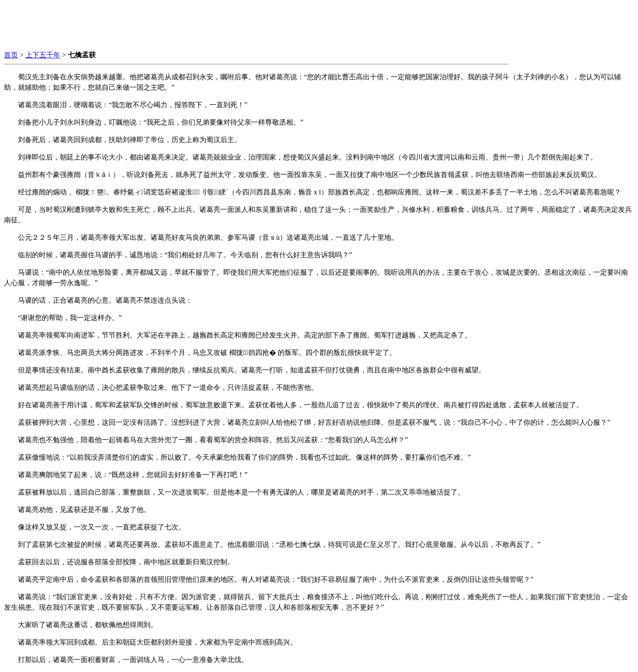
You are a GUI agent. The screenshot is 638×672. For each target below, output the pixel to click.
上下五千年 (43, 55)
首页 (11, 55)
